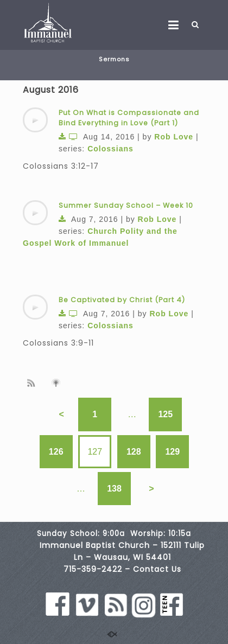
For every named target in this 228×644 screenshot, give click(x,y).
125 (165, 414)
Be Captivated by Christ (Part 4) (122, 300)
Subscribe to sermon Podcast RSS (33, 382)
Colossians (110, 149)
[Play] (35, 120)
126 (56, 452)
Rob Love (174, 137)
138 (114, 489)
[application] (35, 120)
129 (172, 452)
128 (134, 452)
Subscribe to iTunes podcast (58, 383)
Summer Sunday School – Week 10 (126, 205)
